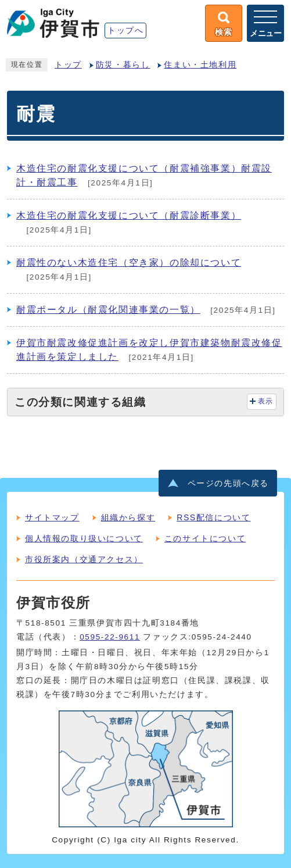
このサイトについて (205, 538)
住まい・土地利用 (200, 65)
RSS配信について (213, 517)
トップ (68, 65)
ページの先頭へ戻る (228, 483)
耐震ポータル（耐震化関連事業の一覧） (108, 310)
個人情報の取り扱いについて (84, 538)
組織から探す (128, 517)
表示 (266, 401)
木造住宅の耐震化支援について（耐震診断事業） (129, 215)
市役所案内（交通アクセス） (84, 559)
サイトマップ (52, 517)
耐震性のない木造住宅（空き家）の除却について (129, 262)
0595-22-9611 (110, 637)
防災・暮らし (123, 65)
